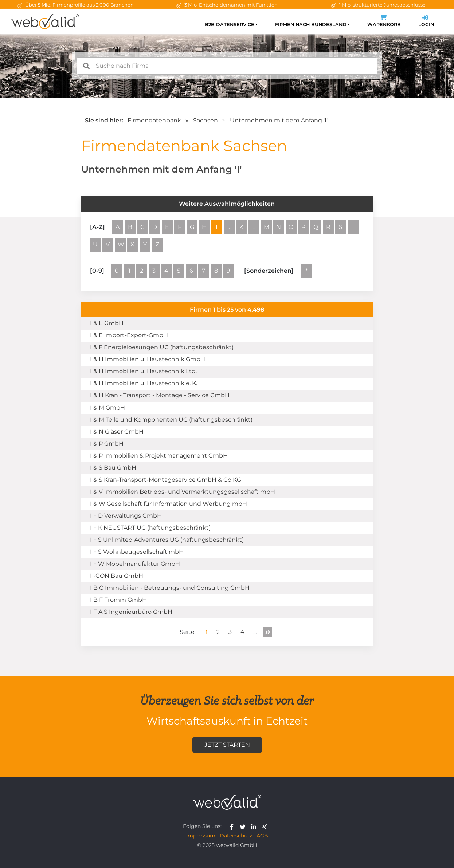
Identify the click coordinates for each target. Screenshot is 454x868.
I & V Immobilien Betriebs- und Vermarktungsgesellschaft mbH (183, 492)
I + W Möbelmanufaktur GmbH (135, 564)
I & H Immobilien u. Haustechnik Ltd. (143, 371)
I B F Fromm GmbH (118, 600)
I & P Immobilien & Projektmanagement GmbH (159, 456)
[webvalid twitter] (244, 826)
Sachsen (206, 120)
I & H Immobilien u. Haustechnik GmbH (148, 359)
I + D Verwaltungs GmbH (126, 516)
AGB (262, 836)
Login (426, 22)
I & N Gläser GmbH (117, 432)
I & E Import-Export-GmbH (129, 335)
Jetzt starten (227, 745)
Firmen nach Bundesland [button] (311, 25)
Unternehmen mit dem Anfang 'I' (279, 120)
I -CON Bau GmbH (117, 576)
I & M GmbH (107, 408)
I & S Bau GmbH (113, 468)
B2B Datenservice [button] (230, 25)
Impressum (201, 836)
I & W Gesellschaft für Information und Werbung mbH (169, 504)
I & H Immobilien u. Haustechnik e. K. (144, 383)
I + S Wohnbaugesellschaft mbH (137, 552)
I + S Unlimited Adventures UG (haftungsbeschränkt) (167, 540)
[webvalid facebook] (233, 826)
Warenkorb (384, 22)
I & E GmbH (107, 323)
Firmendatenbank (154, 120)
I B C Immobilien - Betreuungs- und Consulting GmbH (170, 588)
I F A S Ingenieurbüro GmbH (131, 612)
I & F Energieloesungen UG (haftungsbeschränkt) (162, 347)
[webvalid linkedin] (255, 826)
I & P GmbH (107, 444)
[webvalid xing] (265, 826)
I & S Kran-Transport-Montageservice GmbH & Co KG (166, 480)
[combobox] (227, 66)
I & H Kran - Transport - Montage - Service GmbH (160, 395)
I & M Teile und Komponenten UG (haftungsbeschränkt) (171, 420)
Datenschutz (236, 836)
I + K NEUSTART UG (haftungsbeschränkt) (150, 528)
